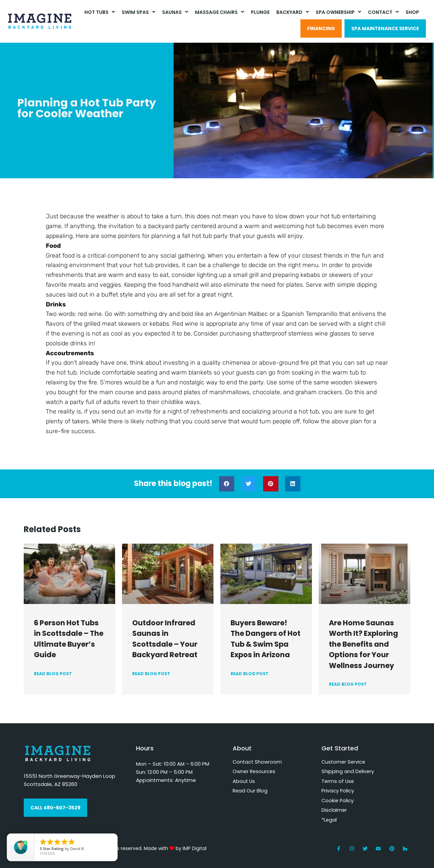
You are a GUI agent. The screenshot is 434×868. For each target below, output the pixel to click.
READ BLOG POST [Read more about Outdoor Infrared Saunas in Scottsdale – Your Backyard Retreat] (151, 674)
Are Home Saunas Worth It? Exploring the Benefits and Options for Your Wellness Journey (363, 644)
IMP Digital (195, 848)
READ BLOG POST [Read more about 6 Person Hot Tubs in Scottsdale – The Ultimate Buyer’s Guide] (53, 674)
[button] (227, 484)
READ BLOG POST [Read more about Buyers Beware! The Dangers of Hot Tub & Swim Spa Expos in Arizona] (250, 674)
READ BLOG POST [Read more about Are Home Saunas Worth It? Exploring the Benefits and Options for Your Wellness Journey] (348, 684)
